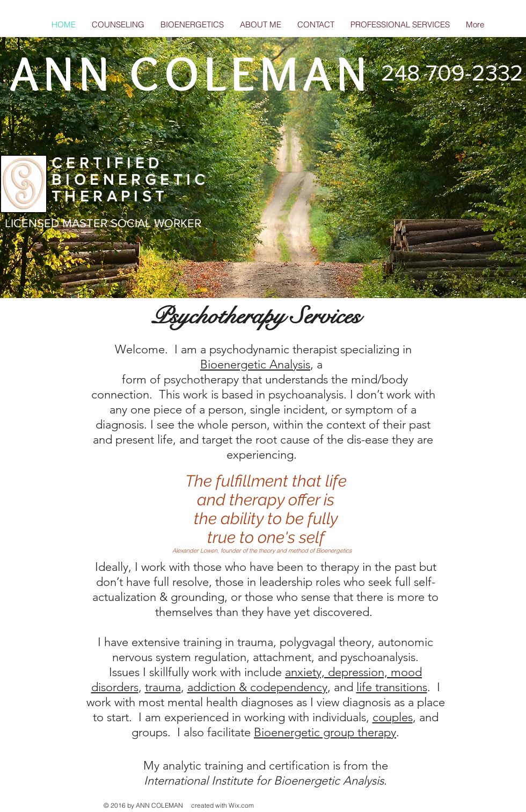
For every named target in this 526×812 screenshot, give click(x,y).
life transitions (392, 687)
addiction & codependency (257, 687)
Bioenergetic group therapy (325, 732)
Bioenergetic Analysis (255, 364)
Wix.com (241, 805)
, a (318, 364)
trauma (163, 687)
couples (393, 717)
